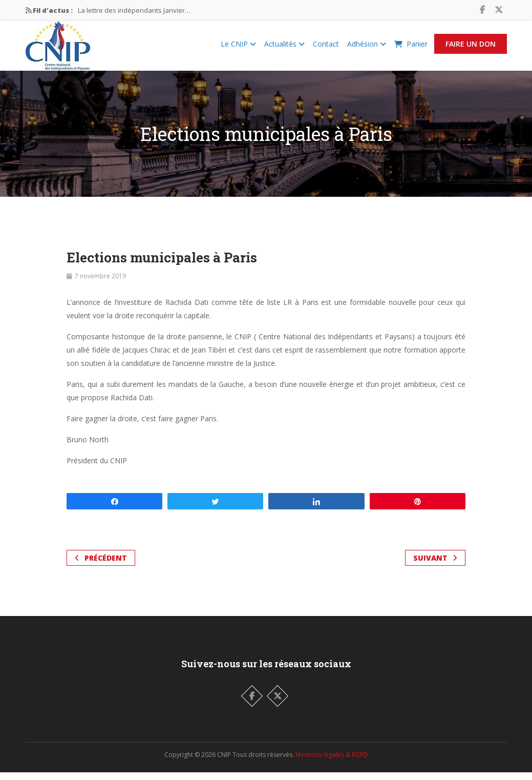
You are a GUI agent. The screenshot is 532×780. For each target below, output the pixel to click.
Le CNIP (238, 48)
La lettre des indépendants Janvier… (134, 10)
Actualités (284, 48)
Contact (326, 48)
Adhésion (367, 48)
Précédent (101, 566)
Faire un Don (471, 48)
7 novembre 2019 (100, 284)
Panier (411, 48)
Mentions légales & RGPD (332, 762)
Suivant (435, 566)
